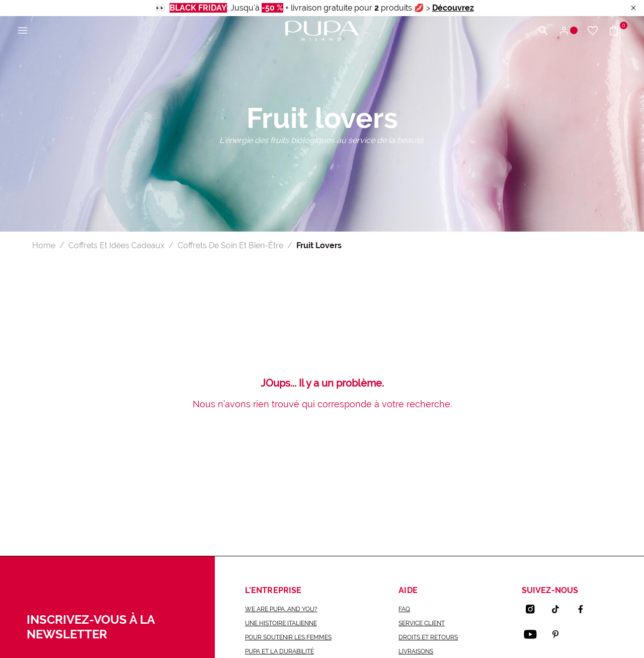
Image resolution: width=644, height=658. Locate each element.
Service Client (422, 623)
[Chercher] (543, 31)
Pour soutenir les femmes (288, 637)
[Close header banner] (633, 8)
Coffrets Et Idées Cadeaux (116, 245)
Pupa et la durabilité (279, 651)
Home (44, 245)
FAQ (404, 609)
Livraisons (416, 651)
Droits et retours (428, 637)
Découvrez (453, 8)
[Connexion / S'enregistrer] (568, 31)
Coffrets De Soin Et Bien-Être (230, 245)
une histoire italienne (281, 623)
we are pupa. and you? (281, 609)
